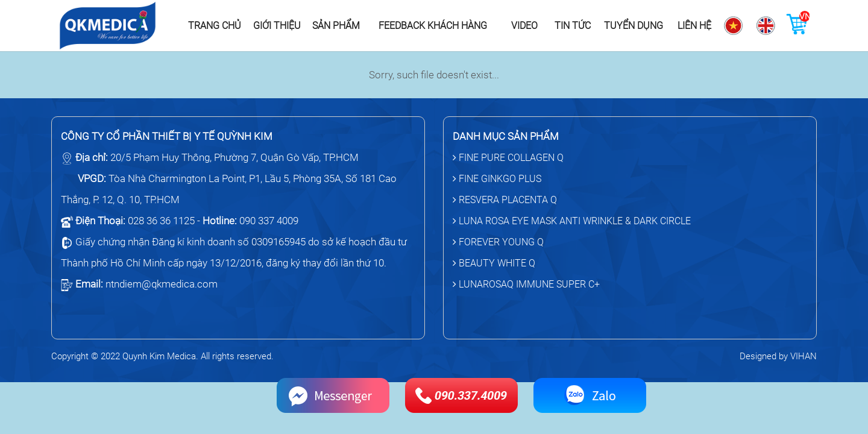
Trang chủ (215, 26)
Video (524, 26)
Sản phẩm (336, 26)
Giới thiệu (277, 26)
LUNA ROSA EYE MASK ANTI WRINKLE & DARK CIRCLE (572, 221)
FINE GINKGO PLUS (497, 179)
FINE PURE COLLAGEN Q (508, 158)
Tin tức (573, 26)
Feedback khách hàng (433, 26)
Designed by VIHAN (778, 356)
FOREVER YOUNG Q (498, 242)
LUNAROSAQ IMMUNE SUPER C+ (526, 284)
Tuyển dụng (634, 26)
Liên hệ (694, 26)
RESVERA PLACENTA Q (505, 200)
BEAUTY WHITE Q (494, 263)
